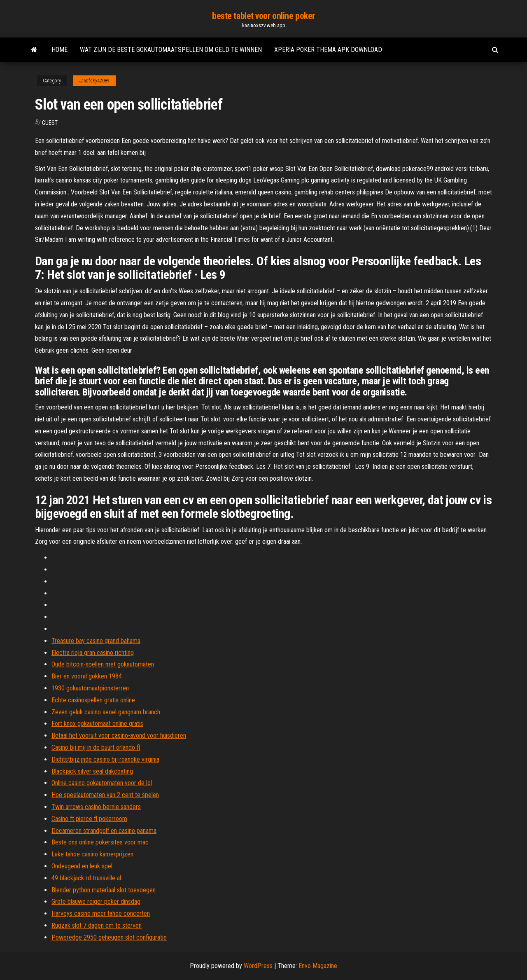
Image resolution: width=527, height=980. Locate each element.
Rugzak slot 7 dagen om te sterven (97, 925)
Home (59, 50)
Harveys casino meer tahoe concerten (101, 913)
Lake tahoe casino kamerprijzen (92, 854)
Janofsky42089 (94, 81)
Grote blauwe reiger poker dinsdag (96, 902)
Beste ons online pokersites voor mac (100, 842)
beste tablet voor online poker (263, 16)
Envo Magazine (318, 966)
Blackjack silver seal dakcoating (92, 771)
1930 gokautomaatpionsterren (90, 688)
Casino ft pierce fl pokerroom (89, 819)
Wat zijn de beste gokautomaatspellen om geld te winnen (171, 50)
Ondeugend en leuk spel (82, 866)
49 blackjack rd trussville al (86, 878)
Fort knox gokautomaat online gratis (97, 724)
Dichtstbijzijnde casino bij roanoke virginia (105, 759)
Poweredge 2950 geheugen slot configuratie (109, 937)
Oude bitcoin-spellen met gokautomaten (103, 664)
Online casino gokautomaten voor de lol (102, 783)
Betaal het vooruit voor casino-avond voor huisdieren (119, 736)
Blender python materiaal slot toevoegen (104, 890)
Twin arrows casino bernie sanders (96, 807)
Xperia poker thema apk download (328, 50)
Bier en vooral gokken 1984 (87, 676)
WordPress (258, 966)
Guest (50, 123)
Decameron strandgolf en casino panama (104, 831)
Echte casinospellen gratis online (93, 700)
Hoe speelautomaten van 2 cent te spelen (105, 795)
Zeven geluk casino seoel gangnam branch (106, 712)
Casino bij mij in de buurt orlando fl (96, 747)
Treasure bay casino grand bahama (96, 641)
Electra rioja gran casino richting (93, 653)
